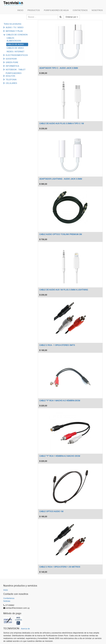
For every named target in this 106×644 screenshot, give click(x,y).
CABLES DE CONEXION (17, 35)
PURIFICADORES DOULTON (14, 75)
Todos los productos (12, 24)
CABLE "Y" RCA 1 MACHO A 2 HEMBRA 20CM (60, 401)
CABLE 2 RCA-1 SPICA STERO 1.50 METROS (60, 567)
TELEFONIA (11, 80)
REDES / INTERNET (16, 52)
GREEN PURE (12, 62)
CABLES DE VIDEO (15, 48)
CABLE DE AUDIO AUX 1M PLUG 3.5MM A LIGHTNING (64, 290)
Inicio (6, 590)
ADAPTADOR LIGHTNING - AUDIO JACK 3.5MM (61, 179)
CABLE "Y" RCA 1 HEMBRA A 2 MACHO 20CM (60, 456)
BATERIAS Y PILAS (14, 31)
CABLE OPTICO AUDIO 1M (51, 512)
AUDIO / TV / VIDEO (15, 28)
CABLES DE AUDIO (15, 44)
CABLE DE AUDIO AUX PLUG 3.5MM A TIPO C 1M (62, 124)
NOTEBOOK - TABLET (16, 70)
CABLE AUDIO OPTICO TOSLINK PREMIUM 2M (61, 234)
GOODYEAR (11, 59)
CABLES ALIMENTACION (14, 39)
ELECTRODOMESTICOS (17, 55)
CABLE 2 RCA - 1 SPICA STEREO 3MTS (57, 345)
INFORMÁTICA (12, 66)
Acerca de (25, 629)
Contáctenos (9, 598)
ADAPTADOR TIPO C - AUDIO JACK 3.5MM (59, 68)
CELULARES (11, 83)
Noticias (7, 601)
